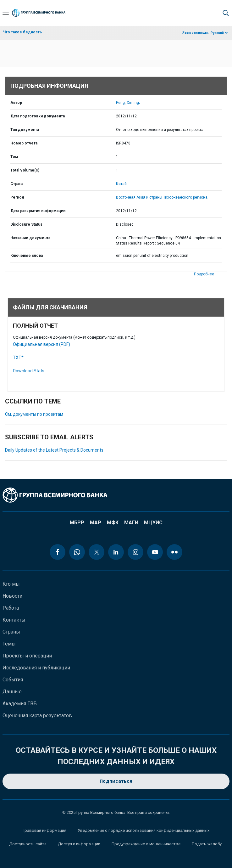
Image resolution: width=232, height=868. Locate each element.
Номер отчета (24, 143)
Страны (11, 632)
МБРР (77, 523)
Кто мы (11, 584)
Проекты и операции (27, 656)
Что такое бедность (22, 32)
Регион (17, 197)
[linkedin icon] (116, 552)
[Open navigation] (6, 13)
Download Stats (29, 371)
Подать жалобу (207, 844)
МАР (96, 523)
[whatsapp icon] (77, 552)
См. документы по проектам (34, 414)
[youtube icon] (155, 552)
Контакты (14, 620)
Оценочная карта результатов (37, 716)
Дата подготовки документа (38, 116)
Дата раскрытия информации (38, 211)
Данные (12, 692)
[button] (226, 13)
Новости (12, 596)
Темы (9, 644)
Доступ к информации (79, 844)
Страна (17, 184)
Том (14, 157)
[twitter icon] (97, 552)
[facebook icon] (58, 552)
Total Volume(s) (25, 170)
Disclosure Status (26, 224)
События (13, 680)
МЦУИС (153, 523)
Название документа (30, 238)
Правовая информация (44, 830)
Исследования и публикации (36, 668)
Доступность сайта (28, 844)
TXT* (18, 358)
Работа (11, 608)
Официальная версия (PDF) (41, 344)
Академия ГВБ (20, 704)
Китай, (122, 184)
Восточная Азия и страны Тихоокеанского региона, (162, 197)
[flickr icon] (174, 552)
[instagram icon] (135, 552)
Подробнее (204, 274)
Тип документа (25, 130)
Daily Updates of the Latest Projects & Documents (54, 450)
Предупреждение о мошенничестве (146, 844)
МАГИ (131, 523)
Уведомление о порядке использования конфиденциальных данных (144, 830)
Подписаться (116, 781)
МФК (113, 523)
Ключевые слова (27, 256)
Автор (16, 103)
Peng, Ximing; (128, 103)
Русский (217, 33)
